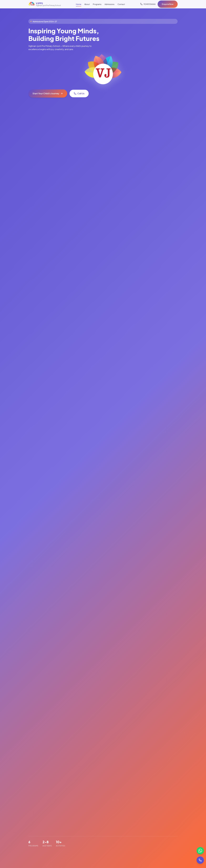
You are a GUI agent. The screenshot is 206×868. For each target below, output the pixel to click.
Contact (121, 4)
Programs (97, 4)
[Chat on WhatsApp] (200, 851)
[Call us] (148, 4)
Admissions (110, 4)
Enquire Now (168, 4)
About (87, 4)
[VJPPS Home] (45, 4)
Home (79, 4)
